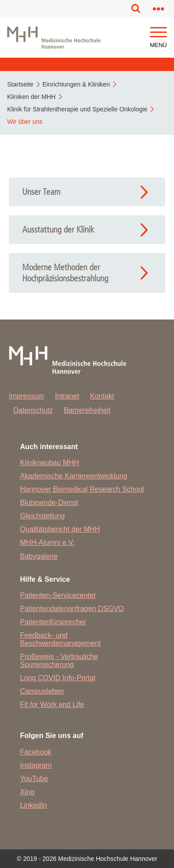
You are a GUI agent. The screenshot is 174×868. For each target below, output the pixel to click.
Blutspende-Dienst (49, 503)
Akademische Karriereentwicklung (74, 476)
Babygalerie (39, 556)
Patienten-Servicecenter (58, 595)
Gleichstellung (42, 516)
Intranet (67, 396)
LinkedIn (34, 805)
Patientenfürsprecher (53, 622)
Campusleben (42, 691)
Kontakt (102, 396)
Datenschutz (33, 410)
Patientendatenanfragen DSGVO (72, 609)
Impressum (26, 396)
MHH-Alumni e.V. (47, 542)
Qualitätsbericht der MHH (60, 529)
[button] (158, 33)
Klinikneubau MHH (50, 463)
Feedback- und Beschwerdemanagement (60, 639)
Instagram (36, 765)
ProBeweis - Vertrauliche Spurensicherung (59, 661)
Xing (27, 792)
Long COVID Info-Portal (58, 678)
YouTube (34, 779)
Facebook (36, 752)
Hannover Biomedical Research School (82, 489)
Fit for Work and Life (52, 704)
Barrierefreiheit (87, 410)
